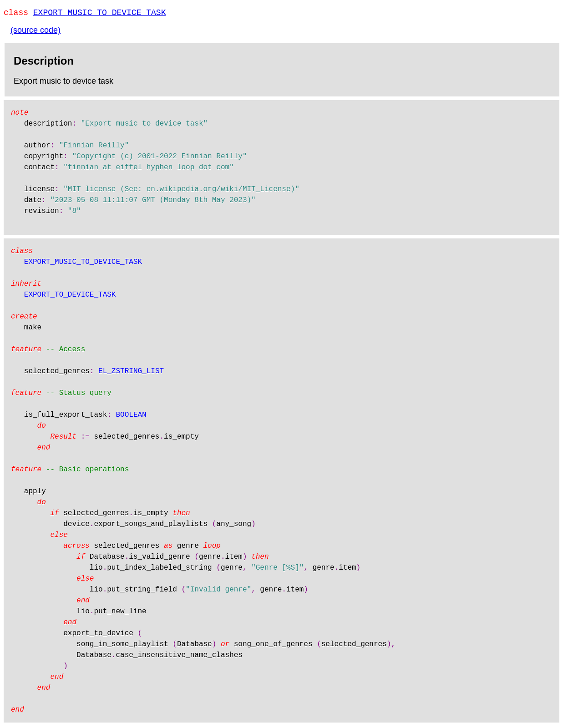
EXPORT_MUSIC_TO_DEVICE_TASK (100, 14)
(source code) (36, 32)
